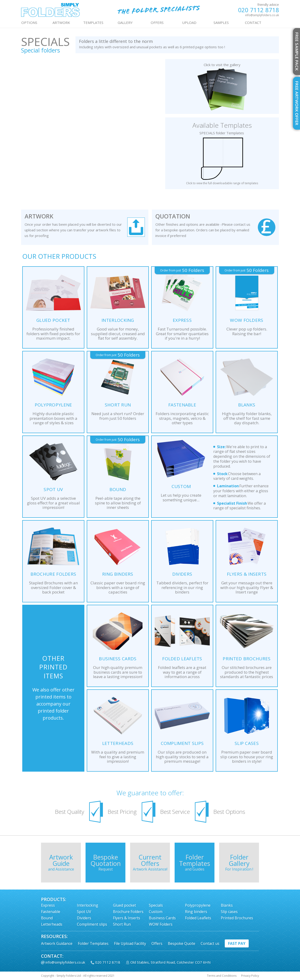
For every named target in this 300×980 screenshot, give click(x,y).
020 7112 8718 (259, 10)
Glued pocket (124, 905)
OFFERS (157, 23)
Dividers (84, 918)
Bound (47, 918)
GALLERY (125, 23)
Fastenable (51, 912)
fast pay (237, 943)
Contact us (210, 943)
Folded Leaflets (198, 918)
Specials (156, 905)
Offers (157, 943)
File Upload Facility (130, 943)
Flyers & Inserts (127, 918)
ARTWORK (61, 23)
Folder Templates (93, 943)
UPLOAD (189, 23)
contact (253, 23)
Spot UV (84, 912)
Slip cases (229, 912)
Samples (221, 23)
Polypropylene (198, 905)
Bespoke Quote (182, 943)
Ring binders (196, 912)
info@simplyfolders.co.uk (262, 15)
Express (48, 905)
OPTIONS (29, 23)
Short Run (122, 924)
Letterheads (52, 924)
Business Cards (162, 918)
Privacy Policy (250, 976)
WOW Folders (161, 924)
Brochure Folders (128, 912)
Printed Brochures (237, 918)
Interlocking (88, 905)
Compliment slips (92, 924)
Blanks (227, 905)
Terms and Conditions (222, 976)
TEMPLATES (93, 23)
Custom (156, 912)
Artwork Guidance (57, 943)
